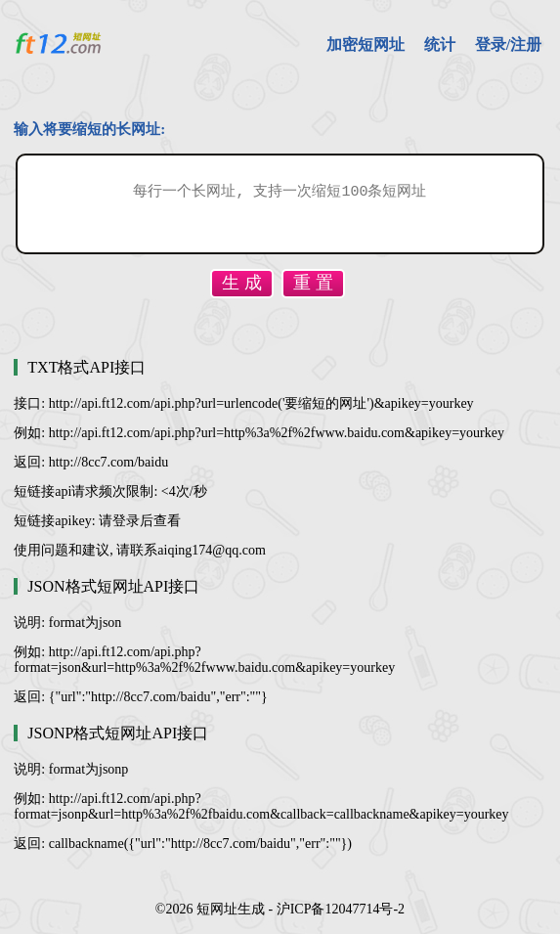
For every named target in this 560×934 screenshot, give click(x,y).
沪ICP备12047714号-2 (341, 909)
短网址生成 (231, 909)
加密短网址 (366, 44)
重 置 (313, 283)
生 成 (242, 283)
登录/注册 (508, 44)
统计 (440, 44)
